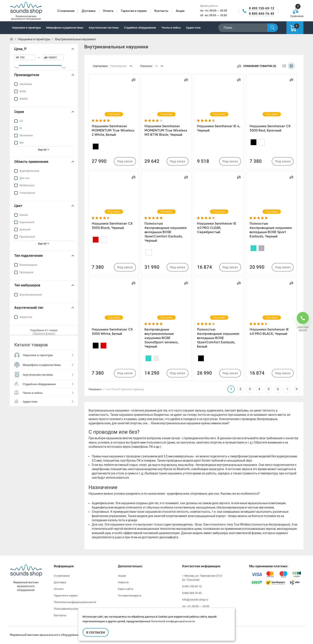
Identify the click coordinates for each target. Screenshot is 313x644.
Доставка (60, 582)
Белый (24, 215)
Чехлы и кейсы (171, 28)
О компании (62, 576)
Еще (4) (44, 150)
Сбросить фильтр (44, 333)
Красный (25, 230)
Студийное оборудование (140, 28)
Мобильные (27, 185)
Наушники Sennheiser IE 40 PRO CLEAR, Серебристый (217, 228)
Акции (122, 576)
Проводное (26, 272)
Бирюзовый (27, 222)
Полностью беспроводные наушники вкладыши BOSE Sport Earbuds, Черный (271, 230)
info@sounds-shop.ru (195, 600)
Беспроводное (28, 265)
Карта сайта (126, 589)
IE (21, 128)
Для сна (24, 178)
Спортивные (27, 193)
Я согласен (96, 632)
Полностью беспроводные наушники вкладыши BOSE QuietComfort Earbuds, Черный (166, 232)
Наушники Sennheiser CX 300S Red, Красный (270, 128)
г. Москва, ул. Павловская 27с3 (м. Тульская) (202, 578)
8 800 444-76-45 (262, 14)
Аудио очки (193, 28)
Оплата (59, 589)
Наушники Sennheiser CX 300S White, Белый (112, 331)
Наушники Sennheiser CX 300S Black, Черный (112, 226)
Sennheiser (26, 84)
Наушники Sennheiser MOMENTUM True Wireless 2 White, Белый (113, 130)
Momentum (26, 136)
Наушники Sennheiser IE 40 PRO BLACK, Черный (269, 331)
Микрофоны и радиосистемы (65, 28)
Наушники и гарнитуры (26, 28)
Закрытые (26, 317)
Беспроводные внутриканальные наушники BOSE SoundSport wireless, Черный (162, 338)
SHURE (24, 99)
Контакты (60, 615)
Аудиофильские (29, 171)
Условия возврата (130, 596)
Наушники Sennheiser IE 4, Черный (219, 128)
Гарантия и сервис (66, 596)
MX (22, 143)
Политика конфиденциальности (75, 602)
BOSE (23, 91)
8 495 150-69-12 (262, 8)
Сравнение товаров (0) (257, 66)
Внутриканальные (31, 295)
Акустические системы (104, 28)
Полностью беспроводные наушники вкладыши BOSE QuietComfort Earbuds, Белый (218, 338)
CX (21, 121)
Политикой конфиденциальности (173, 621)
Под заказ (125, 161)
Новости (123, 582)
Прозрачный (27, 237)
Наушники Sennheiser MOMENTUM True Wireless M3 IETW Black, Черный (166, 130)
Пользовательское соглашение (74, 609)
